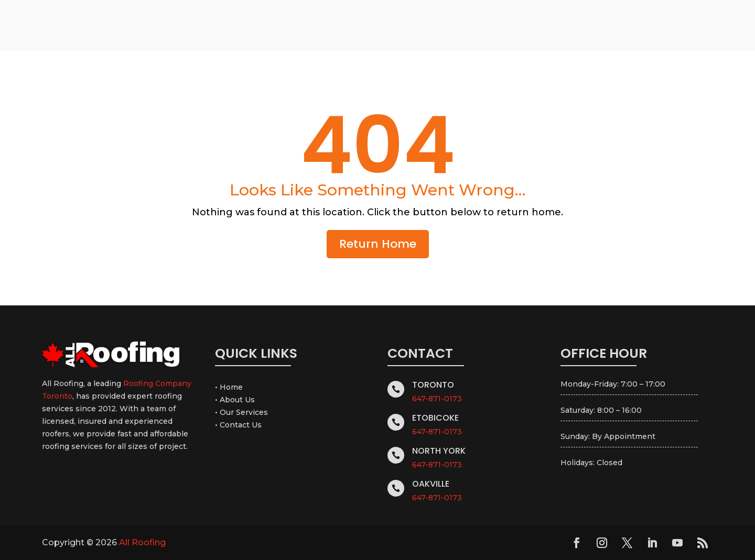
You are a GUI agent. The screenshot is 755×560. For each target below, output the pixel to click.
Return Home (378, 244)
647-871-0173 (437, 399)
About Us (237, 400)
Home (231, 387)
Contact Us (241, 425)
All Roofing (142, 542)
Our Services (244, 412)
